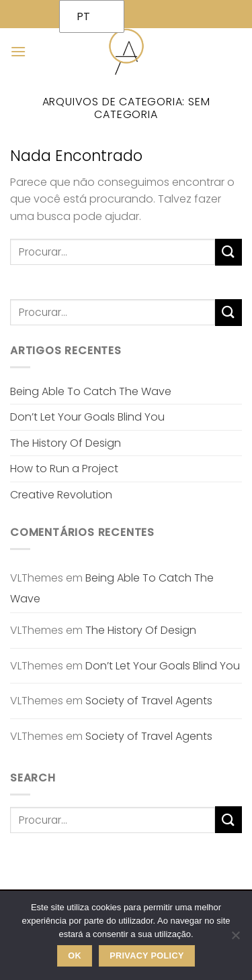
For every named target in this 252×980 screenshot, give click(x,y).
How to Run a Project (64, 469)
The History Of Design (66, 443)
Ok (75, 956)
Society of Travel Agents (149, 701)
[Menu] (18, 51)
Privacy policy (147, 956)
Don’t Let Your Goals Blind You (87, 417)
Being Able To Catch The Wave (91, 391)
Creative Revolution (61, 495)
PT (83, 16)
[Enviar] (228, 252)
